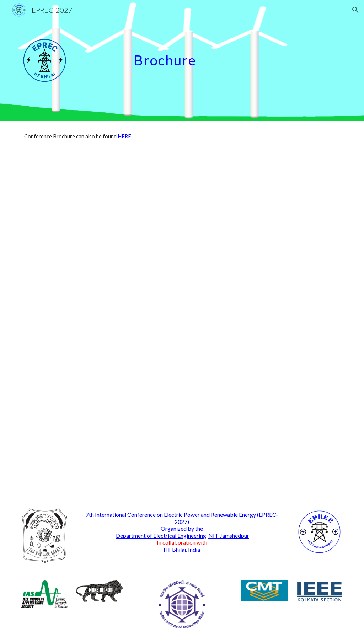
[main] (237, 54)
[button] (355, 10)
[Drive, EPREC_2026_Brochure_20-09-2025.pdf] (155, 326)
